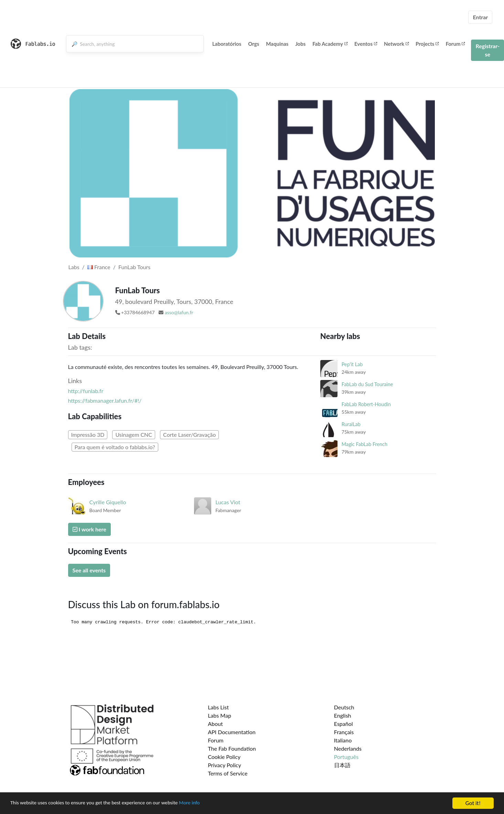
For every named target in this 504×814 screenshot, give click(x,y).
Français (344, 732)
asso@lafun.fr (179, 312)
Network (396, 44)
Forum (455, 44)
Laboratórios (227, 44)
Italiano (343, 740)
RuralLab (351, 424)
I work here (89, 529)
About (215, 724)
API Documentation (232, 732)
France (99, 267)
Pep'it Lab (352, 364)
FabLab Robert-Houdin (366, 404)
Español (344, 724)
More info (212, 804)
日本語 (342, 765)
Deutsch (344, 707)
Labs (74, 267)
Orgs (254, 44)
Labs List (218, 707)
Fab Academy (330, 44)
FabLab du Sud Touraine (367, 384)
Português (346, 757)
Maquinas (277, 44)
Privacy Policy (224, 765)
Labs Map (219, 715)
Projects (427, 44)
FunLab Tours (134, 267)
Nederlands (348, 748)
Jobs (300, 44)
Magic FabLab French (364, 444)
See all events (89, 570)
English (343, 715)
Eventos (366, 44)
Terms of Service (228, 773)
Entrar (480, 17)
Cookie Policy (224, 757)
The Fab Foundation (232, 748)
